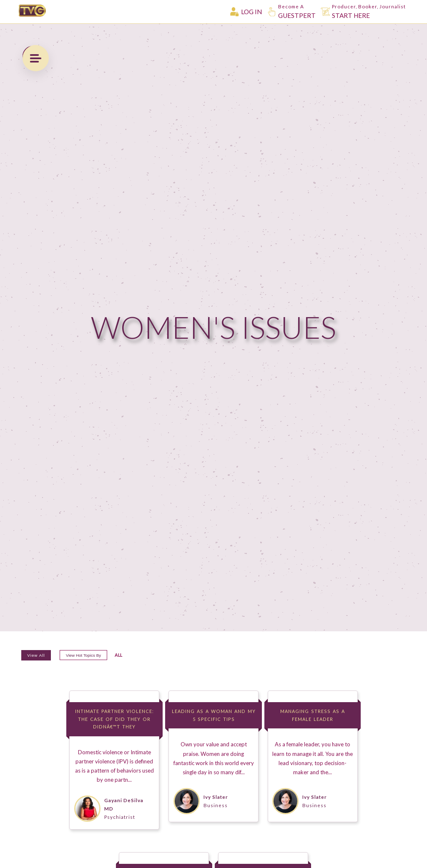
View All (40, 669)
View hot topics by (99, 669)
